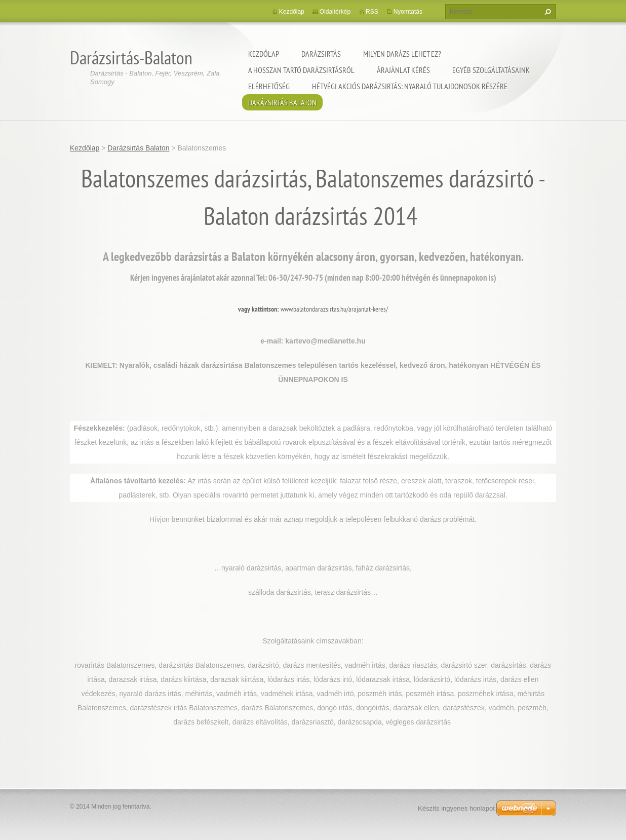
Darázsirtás (321, 54)
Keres (546, 12)
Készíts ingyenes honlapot (456, 808)
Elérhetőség (269, 86)
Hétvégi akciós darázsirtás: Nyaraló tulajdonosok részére (410, 86)
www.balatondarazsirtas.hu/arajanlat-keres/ (334, 309)
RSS (372, 12)
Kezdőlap (264, 54)
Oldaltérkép (335, 12)
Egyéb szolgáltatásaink (491, 70)
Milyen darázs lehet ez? (402, 54)
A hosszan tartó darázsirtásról (301, 70)
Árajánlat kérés (403, 70)
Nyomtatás (408, 12)
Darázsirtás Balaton (282, 102)
